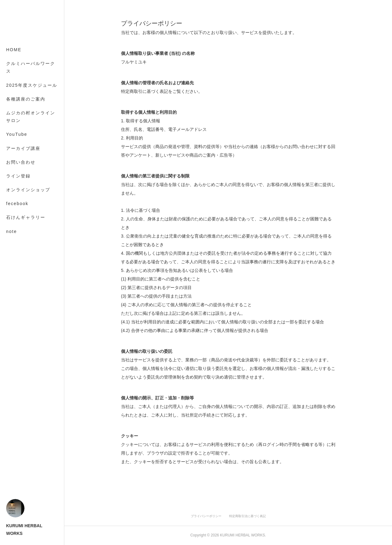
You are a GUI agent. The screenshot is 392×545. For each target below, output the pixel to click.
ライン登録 (18, 176)
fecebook (17, 204)
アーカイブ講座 (23, 148)
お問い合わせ (21, 162)
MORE (14, 217)
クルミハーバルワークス (31, 67)
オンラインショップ (28, 190)
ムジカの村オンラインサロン (31, 117)
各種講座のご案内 (26, 99)
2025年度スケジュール (32, 85)
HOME (14, 50)
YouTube (17, 134)
